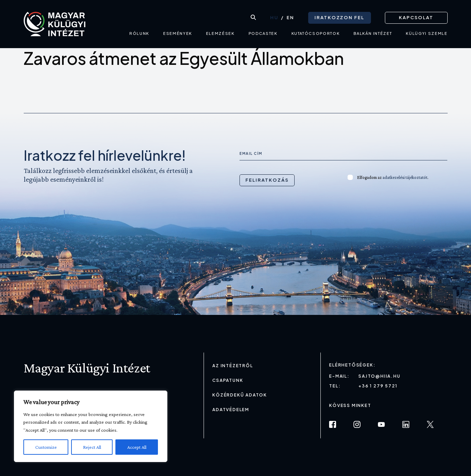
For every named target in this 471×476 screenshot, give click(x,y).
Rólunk (139, 33)
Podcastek (263, 33)
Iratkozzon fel (339, 17)
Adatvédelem (231, 410)
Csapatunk (228, 380)
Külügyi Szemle (427, 33)
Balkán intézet (373, 33)
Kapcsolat (416, 17)
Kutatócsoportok (316, 33)
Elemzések (220, 33)
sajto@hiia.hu (379, 376)
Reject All (92, 447)
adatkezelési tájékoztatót (405, 177)
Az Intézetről (233, 366)
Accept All (137, 447)
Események (178, 33)
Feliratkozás (267, 180)
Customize (46, 447)
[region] (91, 426)
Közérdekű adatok (240, 395)
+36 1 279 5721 (378, 386)
